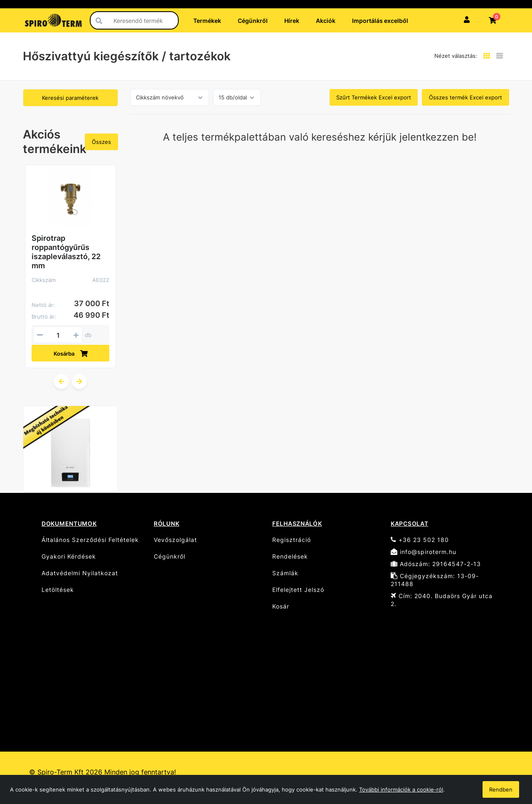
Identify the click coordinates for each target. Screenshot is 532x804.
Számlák (285, 573)
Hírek (292, 21)
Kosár (281, 606)
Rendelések (290, 556)
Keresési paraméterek (70, 98)
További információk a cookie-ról (401, 789)
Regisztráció (292, 540)
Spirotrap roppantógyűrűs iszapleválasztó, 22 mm (66, 252)
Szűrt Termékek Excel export (374, 97)
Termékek (207, 21)
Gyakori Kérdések (69, 556)
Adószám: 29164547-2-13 (436, 564)
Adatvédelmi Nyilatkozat (80, 573)
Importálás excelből (380, 21)
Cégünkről (253, 21)
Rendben (501, 789)
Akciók (326, 21)
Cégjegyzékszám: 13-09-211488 (435, 580)
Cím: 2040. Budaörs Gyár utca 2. (442, 600)
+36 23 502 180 (420, 540)
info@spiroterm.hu (424, 552)
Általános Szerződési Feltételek (90, 540)
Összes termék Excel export (465, 97)
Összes (101, 142)
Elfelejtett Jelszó (298, 590)
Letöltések (58, 590)
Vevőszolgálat (175, 540)
